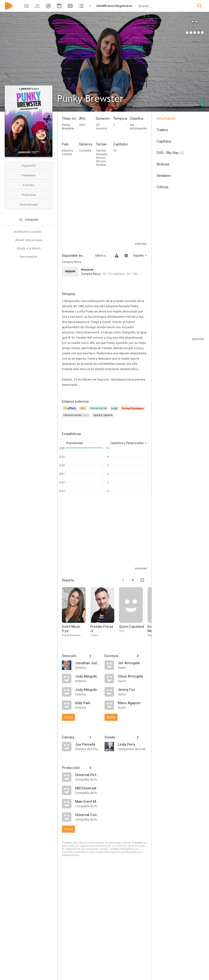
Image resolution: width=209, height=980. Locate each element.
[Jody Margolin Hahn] (87, 676)
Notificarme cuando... (29, 232)
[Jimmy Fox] (132, 689)
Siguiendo (29, 166)
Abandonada (29, 205)
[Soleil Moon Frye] (76, 612)
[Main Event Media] (87, 801)
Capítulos (164, 141)
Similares (164, 176)
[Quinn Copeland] (133, 612)
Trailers (162, 130)
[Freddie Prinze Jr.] (105, 612)
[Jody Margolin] (87, 689)
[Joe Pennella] (87, 744)
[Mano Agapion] (132, 703)
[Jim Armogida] (132, 663)
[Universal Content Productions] (87, 815)
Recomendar (29, 257)
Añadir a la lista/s (29, 248)
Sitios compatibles (102, 255)
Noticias (163, 164)
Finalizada (29, 195)
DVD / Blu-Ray (170, 153)
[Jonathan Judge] (87, 663)
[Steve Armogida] (132, 676)
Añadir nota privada (29, 240)
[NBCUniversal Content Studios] (87, 788)
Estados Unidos (68, 152)
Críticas (163, 187)
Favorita (29, 185)
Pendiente (29, 175)
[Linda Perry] (132, 744)
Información (166, 119)
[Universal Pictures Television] (87, 775)
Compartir (29, 220)
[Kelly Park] (87, 703)
